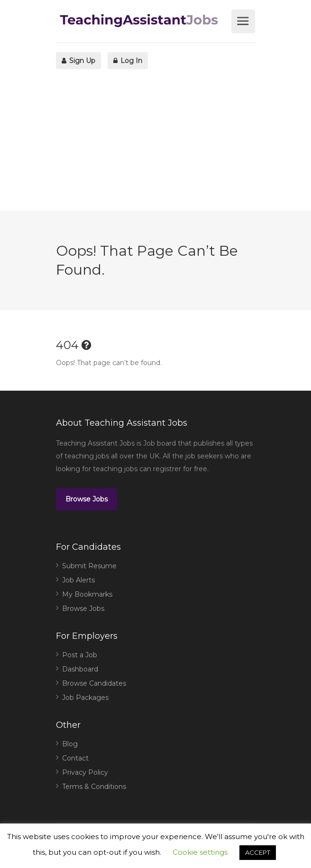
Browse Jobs (87, 499)
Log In (128, 61)
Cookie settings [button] (200, 852)
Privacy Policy (85, 772)
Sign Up (78, 61)
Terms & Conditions (94, 787)
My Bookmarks (87, 594)
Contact (75, 758)
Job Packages (85, 698)
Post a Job (80, 655)
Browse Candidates (94, 683)
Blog (70, 744)
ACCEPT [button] (258, 852)
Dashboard (80, 669)
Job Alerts (78, 580)
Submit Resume (89, 566)
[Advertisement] (155, 144)
